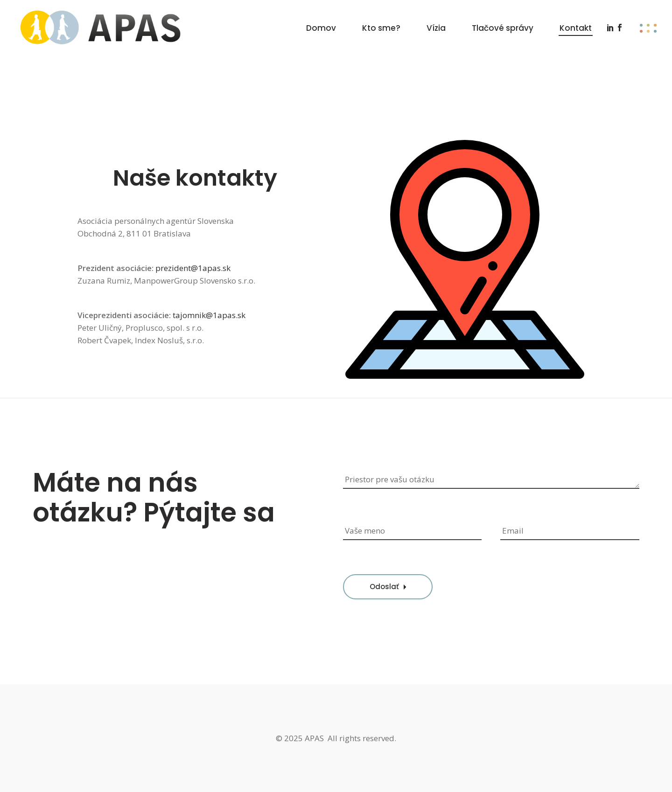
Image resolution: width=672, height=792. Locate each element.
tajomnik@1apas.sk (209, 315)
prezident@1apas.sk (193, 268)
